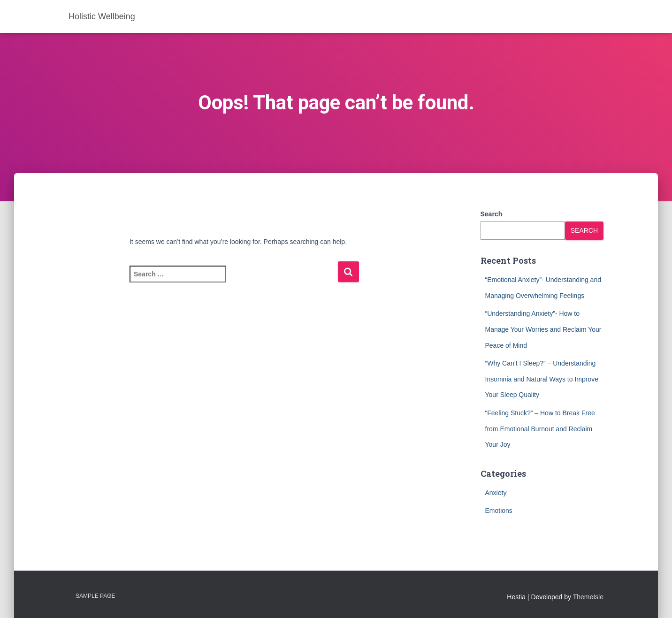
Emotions (499, 511)
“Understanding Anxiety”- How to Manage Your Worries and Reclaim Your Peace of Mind (543, 329)
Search (492, 214)
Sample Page (95, 596)
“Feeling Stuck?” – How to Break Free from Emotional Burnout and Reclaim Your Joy (540, 429)
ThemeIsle (588, 597)
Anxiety (496, 493)
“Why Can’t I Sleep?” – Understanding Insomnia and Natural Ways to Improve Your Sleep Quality (542, 379)
